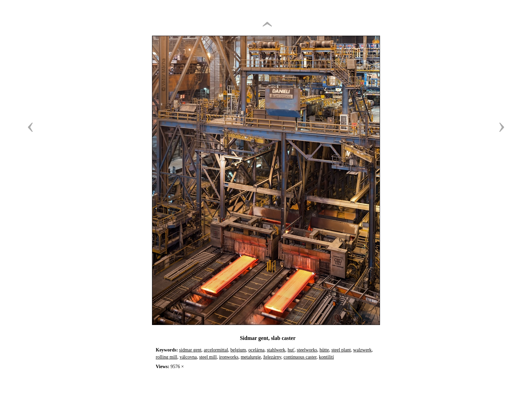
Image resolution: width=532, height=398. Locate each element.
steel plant (341, 350)
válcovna (188, 357)
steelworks (307, 350)
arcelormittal (216, 350)
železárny (272, 357)
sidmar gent (190, 350)
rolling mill (166, 357)
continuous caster (300, 357)
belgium (238, 350)
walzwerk (362, 350)
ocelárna (256, 350)
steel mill (208, 357)
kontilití (326, 357)
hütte (324, 350)
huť (291, 350)
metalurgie (251, 357)
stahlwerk (276, 350)
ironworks (229, 357)
